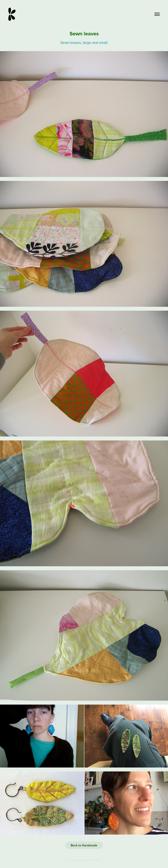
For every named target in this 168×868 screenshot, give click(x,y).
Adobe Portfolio (92, 860)
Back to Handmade (84, 845)
